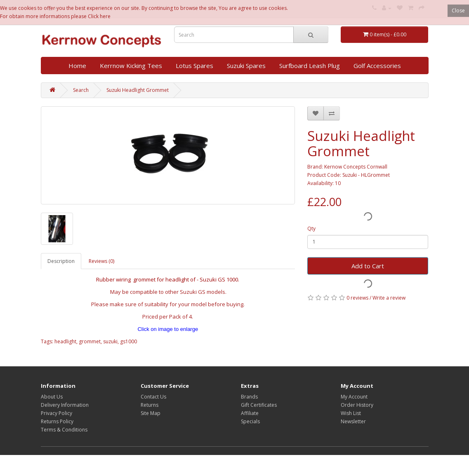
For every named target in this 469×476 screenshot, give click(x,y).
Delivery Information (65, 405)
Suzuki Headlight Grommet (138, 90)
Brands (249, 397)
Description (61, 261)
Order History (357, 405)
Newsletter (353, 421)
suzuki (110, 341)
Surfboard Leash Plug (310, 66)
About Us (52, 397)
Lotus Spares (194, 66)
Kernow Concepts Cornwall (356, 167)
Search (81, 90)
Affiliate (250, 413)
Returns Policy (57, 421)
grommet (90, 341)
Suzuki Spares (246, 66)
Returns (150, 405)
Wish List (351, 413)
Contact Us (153, 397)
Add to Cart (368, 266)
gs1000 (128, 341)
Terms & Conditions (64, 430)
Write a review (389, 298)
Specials (250, 421)
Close (458, 11)
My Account (354, 397)
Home (77, 66)
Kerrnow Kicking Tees (131, 66)
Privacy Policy (57, 413)
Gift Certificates (259, 405)
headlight (65, 341)
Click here (99, 16)
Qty (311, 229)
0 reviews (357, 298)
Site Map (151, 413)
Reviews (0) (101, 261)
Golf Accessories (377, 66)
